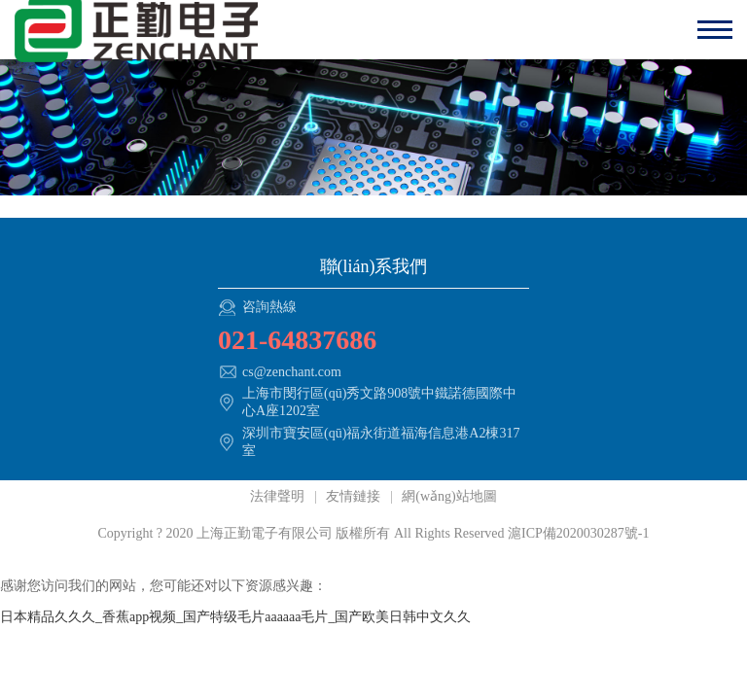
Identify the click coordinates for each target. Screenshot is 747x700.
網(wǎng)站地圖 (448, 496)
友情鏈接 (354, 496)
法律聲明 (279, 496)
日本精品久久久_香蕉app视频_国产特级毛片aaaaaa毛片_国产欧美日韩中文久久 (236, 617)
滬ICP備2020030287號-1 (578, 533)
